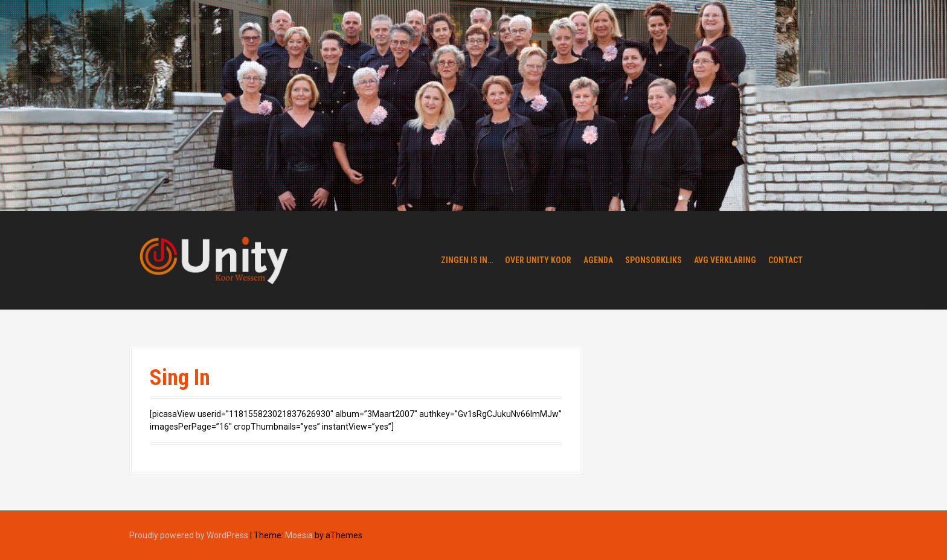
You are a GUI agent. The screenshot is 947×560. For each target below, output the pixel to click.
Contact (785, 260)
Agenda (598, 260)
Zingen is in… (467, 260)
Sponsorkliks (653, 260)
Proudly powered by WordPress (189, 535)
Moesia (299, 535)
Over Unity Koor (538, 260)
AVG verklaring (725, 260)
